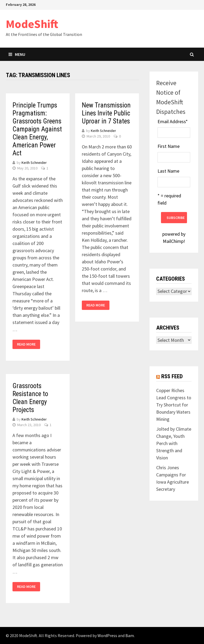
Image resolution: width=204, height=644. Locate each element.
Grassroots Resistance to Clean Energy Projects (30, 398)
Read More (26, 344)
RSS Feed (172, 376)
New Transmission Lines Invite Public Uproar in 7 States (106, 113)
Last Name (168, 171)
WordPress (107, 635)
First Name (169, 146)
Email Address (173, 121)
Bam (130, 635)
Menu (17, 54)
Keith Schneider (34, 163)
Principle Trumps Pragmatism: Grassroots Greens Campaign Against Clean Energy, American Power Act (37, 129)
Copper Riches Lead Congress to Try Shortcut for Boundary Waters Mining (174, 405)
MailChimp (173, 241)
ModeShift (32, 24)
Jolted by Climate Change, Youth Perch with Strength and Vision (174, 443)
